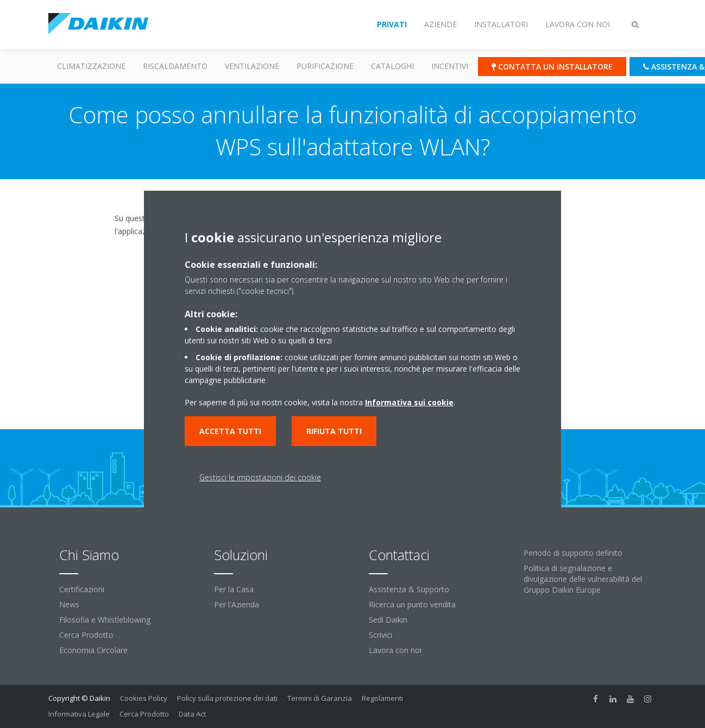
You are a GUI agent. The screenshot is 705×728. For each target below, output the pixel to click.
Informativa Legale (79, 714)
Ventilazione (252, 66)
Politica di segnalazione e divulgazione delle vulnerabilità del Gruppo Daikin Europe (583, 579)
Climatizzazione (91, 66)
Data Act (192, 714)
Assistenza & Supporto (409, 589)
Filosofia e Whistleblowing (105, 620)
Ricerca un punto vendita (412, 604)
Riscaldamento (175, 66)
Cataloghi (392, 66)
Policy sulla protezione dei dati (227, 698)
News (69, 604)
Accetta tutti (230, 431)
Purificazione (325, 66)
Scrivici (380, 635)
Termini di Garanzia (320, 698)
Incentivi (450, 66)
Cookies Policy (144, 698)
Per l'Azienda (237, 604)
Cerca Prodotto (86, 635)
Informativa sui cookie (409, 402)
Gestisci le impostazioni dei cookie (260, 477)
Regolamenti (382, 698)
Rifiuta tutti (334, 431)
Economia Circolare (93, 650)
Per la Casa (234, 589)
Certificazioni (82, 589)
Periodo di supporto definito (573, 553)
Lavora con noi (395, 650)
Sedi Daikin (388, 620)
